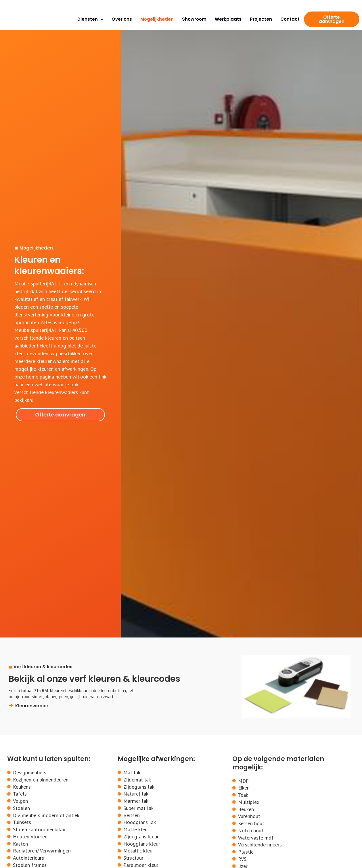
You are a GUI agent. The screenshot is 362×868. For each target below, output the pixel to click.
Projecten (261, 19)
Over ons (122, 19)
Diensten (90, 19)
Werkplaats (228, 19)
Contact (290, 19)
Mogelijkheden (157, 19)
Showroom (194, 19)
